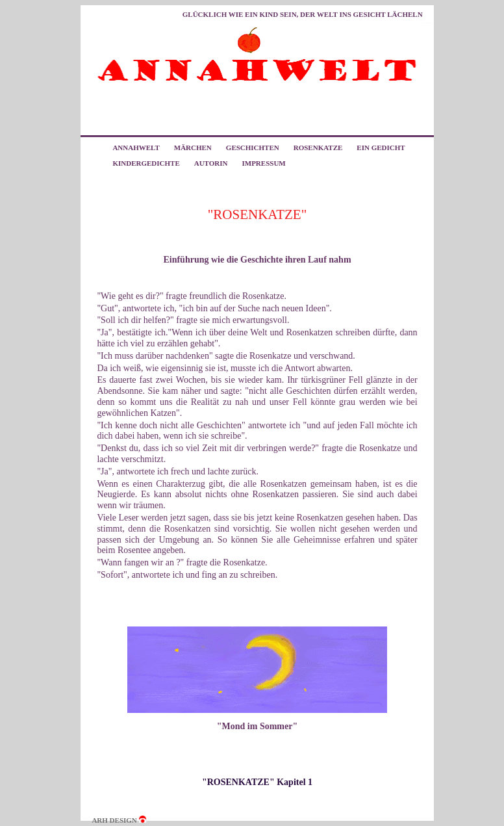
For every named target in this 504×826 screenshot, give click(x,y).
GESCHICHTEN (253, 148)
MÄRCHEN (193, 148)
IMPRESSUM (263, 163)
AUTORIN (211, 163)
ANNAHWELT (136, 148)
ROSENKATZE (318, 148)
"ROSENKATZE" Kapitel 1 (257, 782)
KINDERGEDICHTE (146, 163)
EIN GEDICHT (381, 148)
